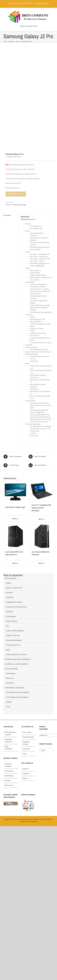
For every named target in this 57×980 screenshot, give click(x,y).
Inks (8, 531)
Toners (8, 612)
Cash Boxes (10, 502)
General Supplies (12, 526)
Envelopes (10, 517)
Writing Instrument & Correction (16, 559)
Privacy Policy (9, 676)
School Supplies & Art (13, 550)
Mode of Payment (28, 642)
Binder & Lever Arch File (14, 493)
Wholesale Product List (9, 645)
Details (16, 424)
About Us (26, 674)
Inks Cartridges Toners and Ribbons (17, 602)
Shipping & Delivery (26, 648)
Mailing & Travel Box (13, 540)
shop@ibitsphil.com (42, 3)
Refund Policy (9, 681)
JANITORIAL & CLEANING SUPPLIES (16, 569)
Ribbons (9, 607)
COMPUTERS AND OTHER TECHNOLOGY (18, 564)
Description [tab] (7, 120)
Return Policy (9, 690)
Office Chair (10, 583)
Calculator (9, 497)
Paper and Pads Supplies (14, 545)
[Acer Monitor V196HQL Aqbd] (15, 397)
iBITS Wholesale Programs (10, 638)
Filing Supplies (11, 521)
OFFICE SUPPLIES (11, 483)
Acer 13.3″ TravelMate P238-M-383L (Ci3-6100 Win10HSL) (41, 413)
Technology (22, 110)
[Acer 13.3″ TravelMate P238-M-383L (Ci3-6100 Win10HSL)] (42, 396)
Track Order (26, 654)
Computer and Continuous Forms (17, 512)
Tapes (8, 555)
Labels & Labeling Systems (15, 536)
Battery (9, 488)
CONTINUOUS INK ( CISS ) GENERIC (18, 597)
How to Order (27, 637)
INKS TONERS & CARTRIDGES (15, 593)
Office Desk (10, 588)
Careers (25, 683)
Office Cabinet (11, 578)
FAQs (24, 659)
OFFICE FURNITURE (11, 574)
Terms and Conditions (8, 670)
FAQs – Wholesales (9, 653)
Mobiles (15, 110)
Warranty (8, 685)
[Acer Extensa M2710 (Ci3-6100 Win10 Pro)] (15, 441)
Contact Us (26, 678)
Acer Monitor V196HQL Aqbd (15, 412)
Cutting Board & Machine (14, 507)
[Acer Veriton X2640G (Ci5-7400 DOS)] (42, 441)
